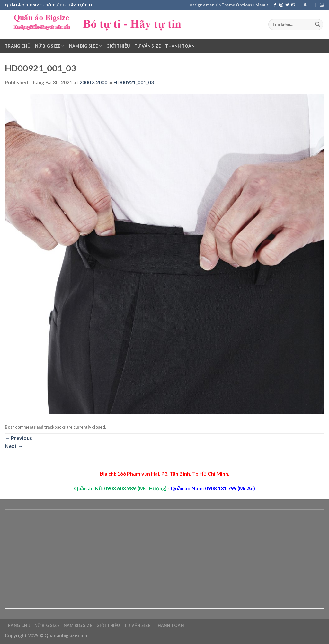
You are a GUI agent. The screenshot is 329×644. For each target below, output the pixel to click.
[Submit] (317, 24)
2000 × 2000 (93, 82)
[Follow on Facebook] (275, 5)
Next (14, 446)
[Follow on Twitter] (287, 5)
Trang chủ (18, 46)
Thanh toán (180, 46)
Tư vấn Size (147, 46)
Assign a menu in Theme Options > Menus (229, 5)
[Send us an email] (293, 5)
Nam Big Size (86, 46)
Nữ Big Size (50, 46)
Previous (18, 438)
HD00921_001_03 (134, 82)
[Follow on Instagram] (281, 5)
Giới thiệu (118, 46)
